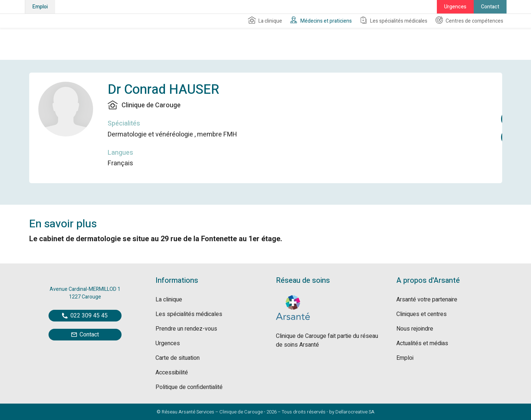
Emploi (40, 7)
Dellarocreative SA (355, 412)
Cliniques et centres (422, 314)
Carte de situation (178, 358)
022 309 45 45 (85, 316)
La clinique (265, 20)
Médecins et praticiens (321, 20)
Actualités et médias (422, 343)
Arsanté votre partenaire (427, 300)
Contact (490, 7)
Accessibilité (172, 373)
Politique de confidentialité (189, 387)
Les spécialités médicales (393, 20)
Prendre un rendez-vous (186, 329)
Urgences (455, 7)
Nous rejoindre (415, 329)
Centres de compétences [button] (469, 20)
